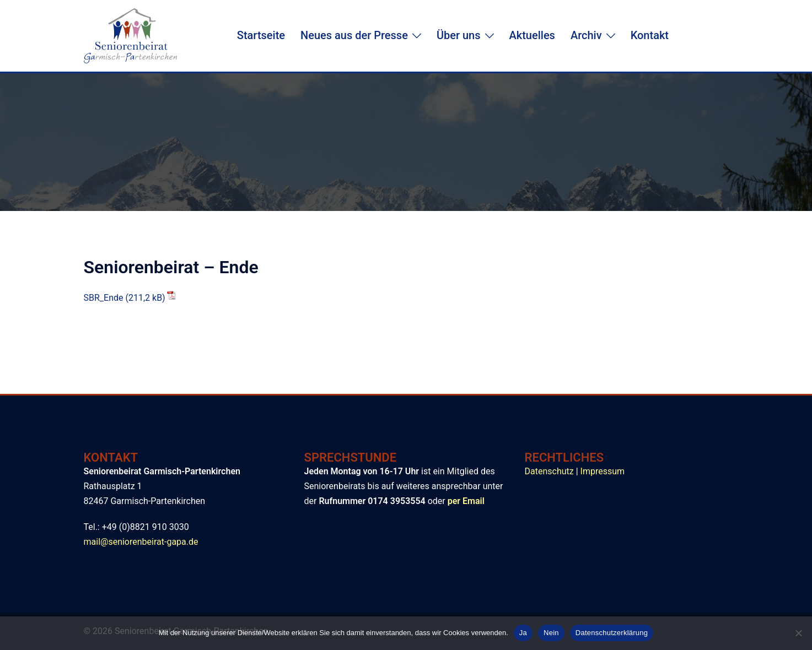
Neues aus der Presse (354, 35)
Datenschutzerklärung (612, 633)
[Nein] (798, 633)
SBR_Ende (104, 298)
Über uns (459, 35)
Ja (523, 633)
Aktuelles (532, 35)
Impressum (603, 471)
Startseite (261, 35)
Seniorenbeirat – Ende (171, 267)
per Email (466, 501)
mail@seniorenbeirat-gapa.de (141, 542)
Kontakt (650, 35)
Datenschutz (549, 471)
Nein (551, 633)
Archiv (586, 35)
